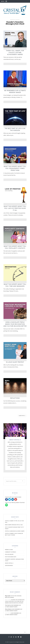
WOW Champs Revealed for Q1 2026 (14, 525)
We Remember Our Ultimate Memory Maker (15, 91)
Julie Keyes (8, 613)
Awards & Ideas (9, 550)
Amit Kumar (8, 600)
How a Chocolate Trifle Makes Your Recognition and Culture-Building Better (15, 324)
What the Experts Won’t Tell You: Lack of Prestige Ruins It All (15, 208)
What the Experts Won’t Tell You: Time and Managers (15, 285)
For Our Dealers (9, 554)
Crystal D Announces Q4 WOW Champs (15, 531)
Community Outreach (11, 552)
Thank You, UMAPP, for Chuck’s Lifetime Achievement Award (15, 52)
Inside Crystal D (9, 563)
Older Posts (22, 416)
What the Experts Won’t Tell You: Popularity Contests (15, 247)
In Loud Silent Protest (15, 362)
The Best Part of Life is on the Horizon (15, 129)
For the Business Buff (11, 557)
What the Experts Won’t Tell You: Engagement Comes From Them (15, 168)
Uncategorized (9, 565)
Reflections (15, 398)
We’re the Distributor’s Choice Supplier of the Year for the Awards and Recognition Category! (15, 601)
